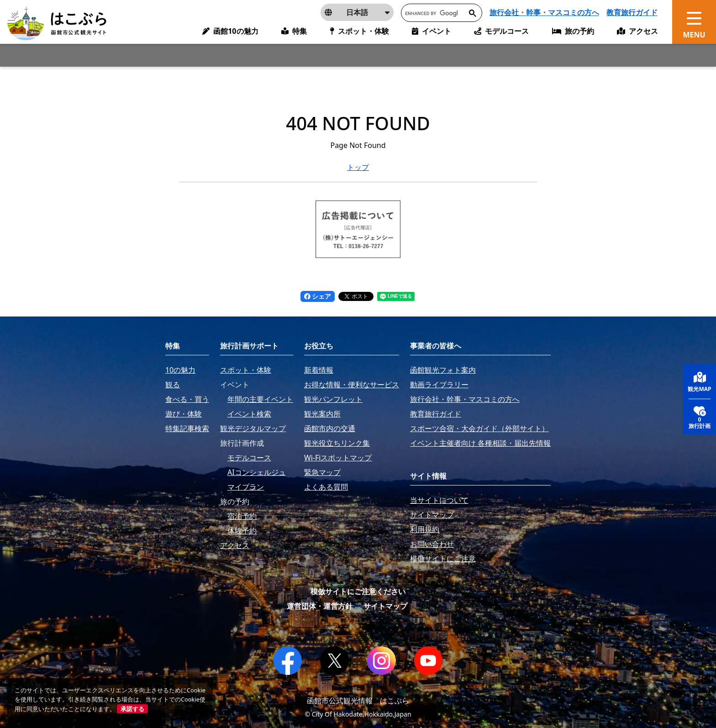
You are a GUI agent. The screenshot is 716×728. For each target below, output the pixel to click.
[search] (432, 13)
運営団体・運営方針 (320, 606)
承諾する (132, 709)
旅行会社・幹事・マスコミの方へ (544, 12)
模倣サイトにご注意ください (358, 591)
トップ (358, 167)
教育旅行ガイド (632, 12)
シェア (318, 296)
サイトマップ (385, 606)
